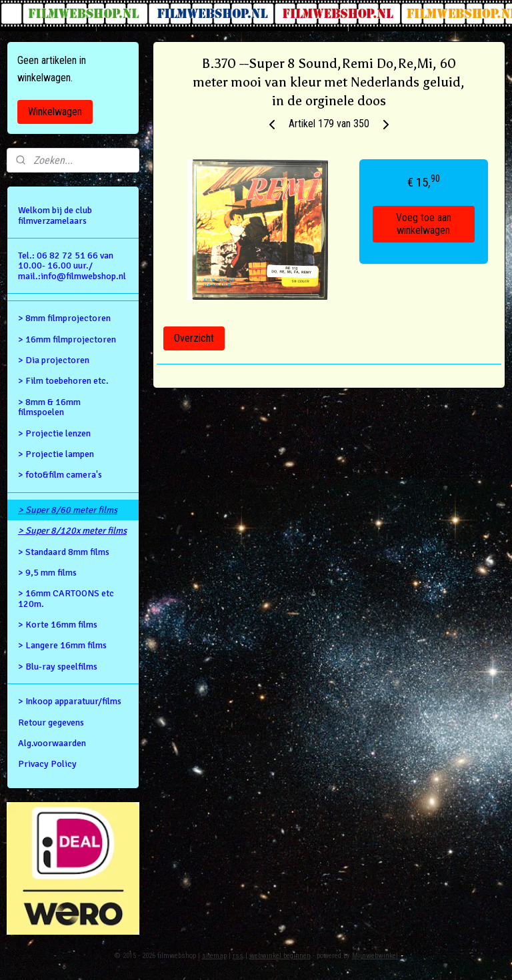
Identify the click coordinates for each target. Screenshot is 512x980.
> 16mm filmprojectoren (67, 339)
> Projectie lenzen (54, 433)
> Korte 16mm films (58, 625)
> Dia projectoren (54, 360)
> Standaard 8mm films (64, 552)
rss (238, 956)
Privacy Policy (47, 764)
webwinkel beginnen (280, 956)
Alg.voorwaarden (52, 743)
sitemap (214, 956)
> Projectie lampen (56, 454)
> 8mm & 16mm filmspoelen (49, 407)
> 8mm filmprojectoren (64, 318)
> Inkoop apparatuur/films (70, 701)
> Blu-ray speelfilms (58, 667)
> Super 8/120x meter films (72, 531)
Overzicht (194, 338)
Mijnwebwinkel (375, 956)
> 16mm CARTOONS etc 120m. (66, 598)
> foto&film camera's (60, 475)
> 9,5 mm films (47, 573)
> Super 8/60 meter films (68, 510)
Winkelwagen (55, 112)
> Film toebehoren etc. (63, 381)
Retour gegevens (51, 723)
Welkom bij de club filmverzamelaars (55, 215)
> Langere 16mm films (62, 645)
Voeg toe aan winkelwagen (424, 225)
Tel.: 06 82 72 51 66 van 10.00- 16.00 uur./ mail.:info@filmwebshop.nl (72, 266)
